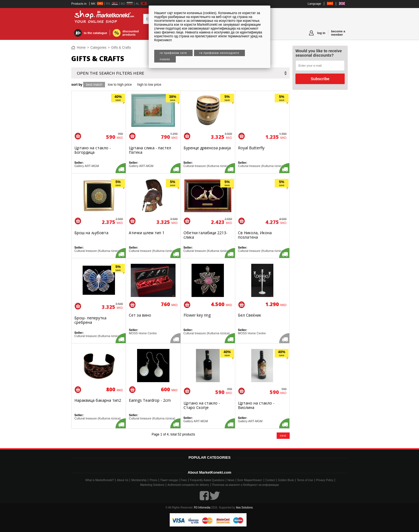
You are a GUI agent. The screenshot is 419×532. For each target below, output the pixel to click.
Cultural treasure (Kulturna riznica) (207, 166)
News (231, 480)
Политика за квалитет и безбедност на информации (246, 485)
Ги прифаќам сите (173, 53)
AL (138, 4)
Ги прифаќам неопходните (219, 53)
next (283, 436)
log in (321, 33)
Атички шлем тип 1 (147, 233)
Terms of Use (305, 480)
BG (123, 4)
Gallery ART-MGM (87, 166)
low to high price (120, 85)
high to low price (149, 85)
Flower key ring (197, 315)
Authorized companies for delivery (188, 485)
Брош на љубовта (91, 233)
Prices (153, 480)
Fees (184, 480)
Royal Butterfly (251, 148)
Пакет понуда (169, 480)
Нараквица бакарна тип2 (98, 400)
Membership (139, 480)
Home (81, 48)
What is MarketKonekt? (100, 480)
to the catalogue (95, 33)
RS (108, 4)
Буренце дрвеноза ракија (207, 148)
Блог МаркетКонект (250, 480)
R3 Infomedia (202, 508)
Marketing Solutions (152, 485)
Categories (98, 48)
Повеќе (165, 59)
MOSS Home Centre (143, 333)
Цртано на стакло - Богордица (93, 150)
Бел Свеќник (250, 315)
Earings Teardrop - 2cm (150, 400)
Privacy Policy (325, 480)
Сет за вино (140, 315)
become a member (338, 33)
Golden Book (286, 480)
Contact (270, 480)
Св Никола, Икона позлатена (255, 235)
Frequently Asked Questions (207, 480)
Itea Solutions (244, 508)
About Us (123, 480)
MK (93, 4)
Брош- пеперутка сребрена (90, 320)
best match (94, 85)
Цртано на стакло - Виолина (256, 405)
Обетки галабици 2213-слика (205, 235)
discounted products (131, 33)
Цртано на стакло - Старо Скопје (202, 405)
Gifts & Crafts (121, 48)
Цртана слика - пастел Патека (150, 150)
